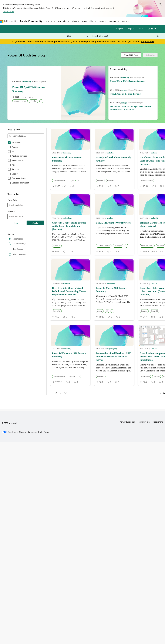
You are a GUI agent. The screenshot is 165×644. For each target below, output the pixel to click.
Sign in (131, 28)
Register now (148, 41)
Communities (88, 21)
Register (120, 28)
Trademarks (158, 422)
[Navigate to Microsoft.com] (8, 21)
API (14, 165)
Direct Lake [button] (145, 376)
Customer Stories (19, 178)
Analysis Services (19, 156)
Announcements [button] (20, 101)
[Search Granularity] (78, 36)
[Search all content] (126, 36)
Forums (49, 21)
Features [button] (100, 180)
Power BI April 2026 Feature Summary (128, 81)
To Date (11, 212)
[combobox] (26, 205)
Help (141, 28)
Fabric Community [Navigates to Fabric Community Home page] (31, 21)
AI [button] (107, 311)
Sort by (11, 234)
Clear (16, 223)
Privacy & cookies (127, 422)
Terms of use (144, 422)
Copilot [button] (34, 101)
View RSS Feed (131, 55)
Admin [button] (100, 311)
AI (13, 152)
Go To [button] (151, 29)
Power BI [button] (111, 180)
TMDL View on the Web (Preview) (126, 94)
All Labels (16, 143)
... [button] (41, 101)
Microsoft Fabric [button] (147, 246)
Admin (15, 147)
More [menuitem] (124, 21)
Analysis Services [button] (104, 246)
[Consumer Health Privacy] (39, 432)
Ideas (75, 21)
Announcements (19, 160)
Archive (15, 169)
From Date (12, 200)
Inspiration (62, 21)
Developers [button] (118, 246)
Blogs (101, 21)
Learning (113, 21)
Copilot (15, 174)
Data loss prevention (20, 183)
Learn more (9, 11)
